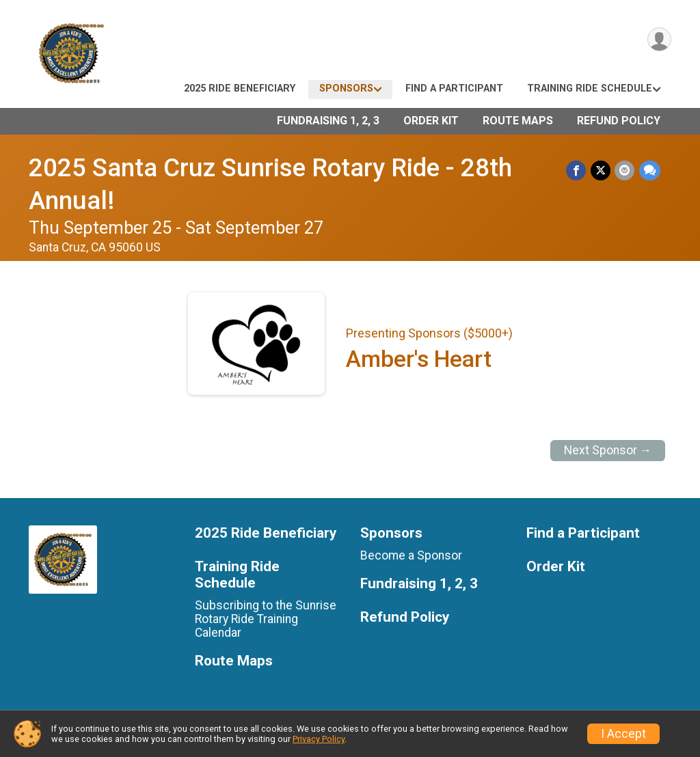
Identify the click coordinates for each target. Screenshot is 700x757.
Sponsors (346, 88)
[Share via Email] (625, 170)
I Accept (623, 734)
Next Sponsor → (608, 450)
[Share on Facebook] (577, 170)
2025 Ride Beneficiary (240, 88)
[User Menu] (659, 40)
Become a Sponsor (411, 555)
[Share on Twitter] (601, 170)
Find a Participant (454, 88)
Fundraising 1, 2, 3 (328, 121)
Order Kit (431, 121)
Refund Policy (619, 121)
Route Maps (518, 121)
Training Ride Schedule (590, 88)
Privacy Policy (319, 739)
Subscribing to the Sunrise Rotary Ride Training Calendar (266, 619)
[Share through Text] (650, 170)
